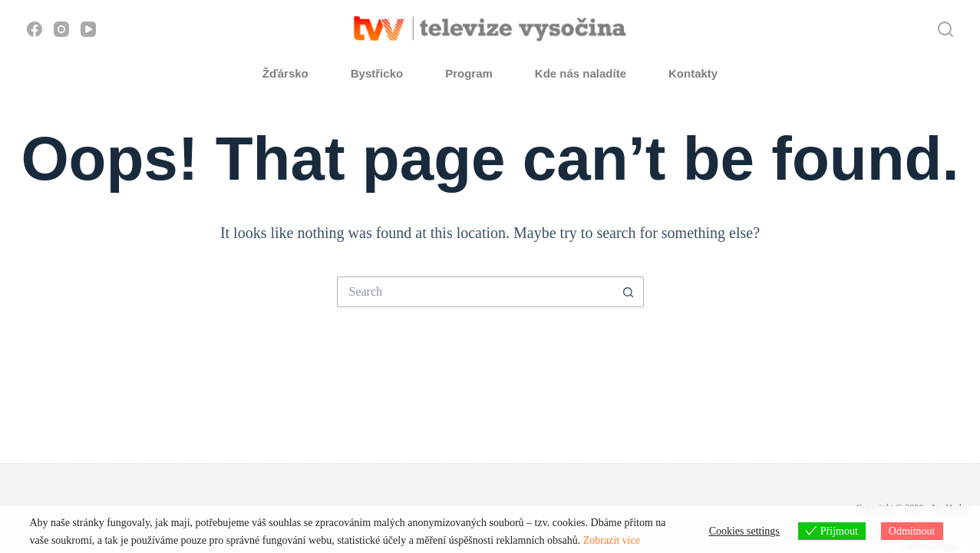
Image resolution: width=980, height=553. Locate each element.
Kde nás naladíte (581, 73)
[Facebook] (35, 29)
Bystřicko (377, 73)
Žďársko (285, 73)
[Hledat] (945, 29)
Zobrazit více (612, 540)
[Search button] (629, 292)
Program (469, 73)
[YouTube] (88, 29)
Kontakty (693, 73)
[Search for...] (475, 292)
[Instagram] (61, 29)
